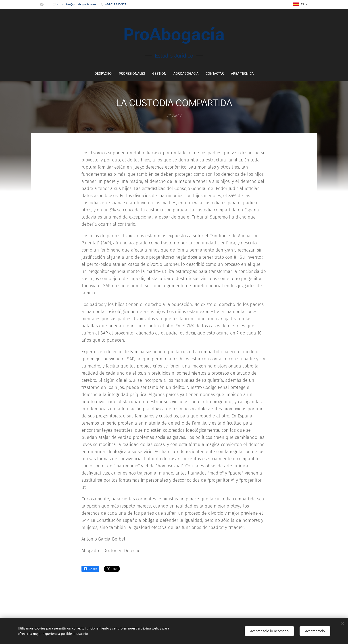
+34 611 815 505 (116, 4)
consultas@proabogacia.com (77, 4)
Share (91, 569)
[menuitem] (105, 73)
